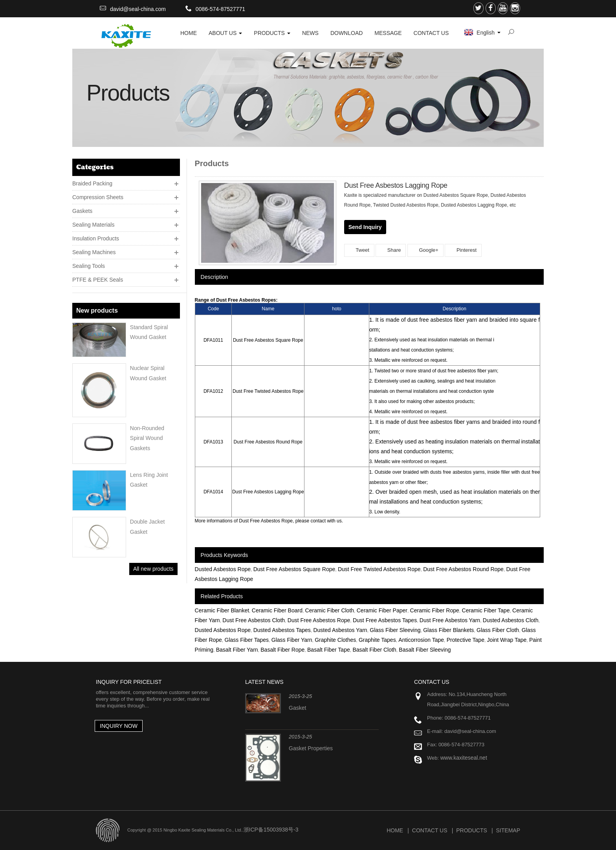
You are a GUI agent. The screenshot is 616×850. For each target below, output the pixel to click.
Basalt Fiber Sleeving (425, 650)
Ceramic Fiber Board (277, 610)
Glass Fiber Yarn (292, 640)
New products (97, 311)
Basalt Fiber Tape (329, 650)
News (310, 33)
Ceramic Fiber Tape (486, 610)
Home (395, 830)
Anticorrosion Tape (421, 640)
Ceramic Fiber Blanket (222, 610)
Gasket (297, 708)
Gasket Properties (311, 748)
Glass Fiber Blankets (448, 630)
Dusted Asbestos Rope (223, 569)
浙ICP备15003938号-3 (271, 830)
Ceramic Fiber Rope (435, 610)
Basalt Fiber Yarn (237, 650)
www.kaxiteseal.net (464, 758)
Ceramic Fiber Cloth (330, 610)
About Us (225, 33)
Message (388, 33)
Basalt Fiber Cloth (374, 650)
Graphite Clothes (335, 640)
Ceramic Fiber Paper (382, 610)
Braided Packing (92, 183)
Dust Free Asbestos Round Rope (463, 569)
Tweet (359, 250)
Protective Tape (466, 640)
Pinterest (463, 250)
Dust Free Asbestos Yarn (450, 620)
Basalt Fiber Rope (282, 650)
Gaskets (82, 211)
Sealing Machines (94, 252)
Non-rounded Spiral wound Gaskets (147, 438)
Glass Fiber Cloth (498, 630)
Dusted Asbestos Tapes (282, 630)
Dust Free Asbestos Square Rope (294, 569)
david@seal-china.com (138, 9)
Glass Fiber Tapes (247, 640)
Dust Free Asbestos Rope (319, 620)
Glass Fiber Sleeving (395, 630)
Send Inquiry (365, 227)
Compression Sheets (98, 197)
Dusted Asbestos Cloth (511, 620)
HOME (189, 33)
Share (391, 250)
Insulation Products (96, 238)
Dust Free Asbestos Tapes (385, 620)
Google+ (425, 250)
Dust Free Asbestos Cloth (254, 620)
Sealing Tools (89, 266)
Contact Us (431, 33)
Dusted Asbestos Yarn (340, 630)
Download (346, 33)
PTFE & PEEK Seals (98, 280)
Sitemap (508, 830)
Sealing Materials (93, 225)
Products (272, 33)
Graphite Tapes (377, 640)
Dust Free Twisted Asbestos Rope (379, 569)
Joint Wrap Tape (507, 640)
